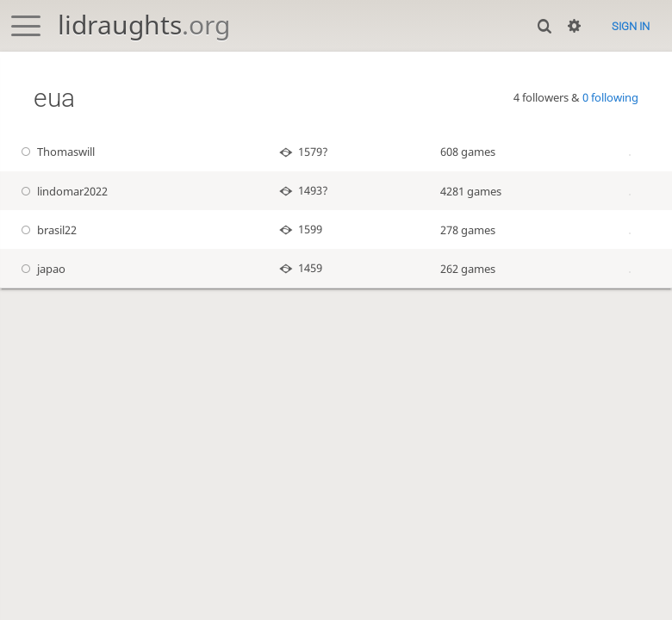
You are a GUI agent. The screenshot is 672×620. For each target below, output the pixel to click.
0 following (610, 97)
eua (54, 98)
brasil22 (47, 230)
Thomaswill (56, 152)
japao (41, 269)
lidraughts (144, 25)
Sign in (631, 26)
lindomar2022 (62, 191)
